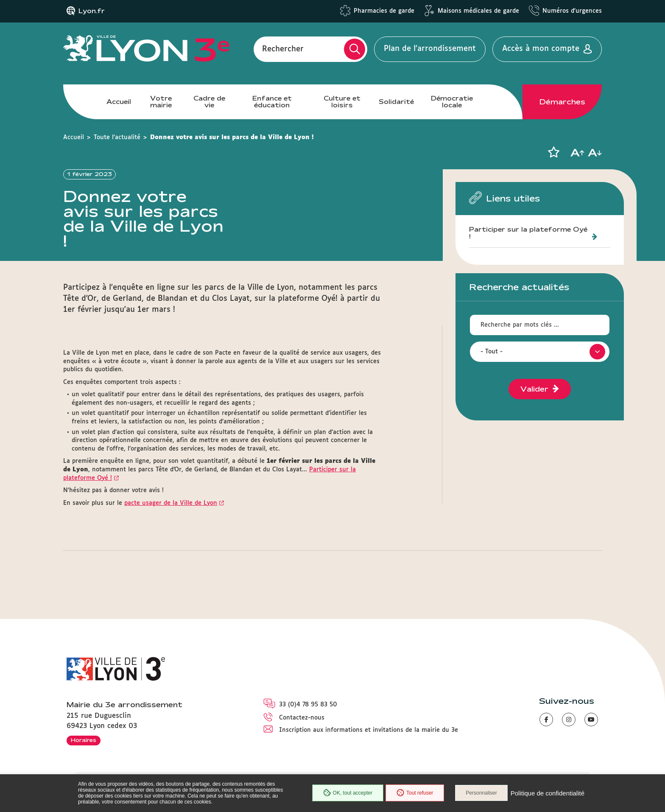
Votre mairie (161, 102)
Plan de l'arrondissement (430, 49)
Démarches (562, 102)
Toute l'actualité (117, 137)
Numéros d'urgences (572, 11)
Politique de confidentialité (548, 793)
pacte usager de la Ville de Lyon (171, 503)
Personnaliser (481, 793)
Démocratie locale (452, 102)
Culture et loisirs (342, 102)
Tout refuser (415, 793)
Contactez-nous (302, 718)
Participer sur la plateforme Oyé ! (528, 233)
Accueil (119, 102)
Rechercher (283, 49)
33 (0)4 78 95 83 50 (308, 705)
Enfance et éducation (272, 102)
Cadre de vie (209, 102)
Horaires (84, 740)
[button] (553, 152)
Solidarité (396, 102)
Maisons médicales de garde (478, 11)
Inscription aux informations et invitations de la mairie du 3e (369, 730)
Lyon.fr (92, 11)
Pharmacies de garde (384, 11)
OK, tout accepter (348, 793)
